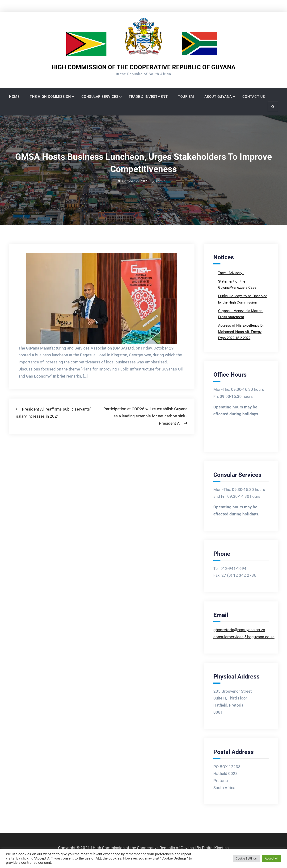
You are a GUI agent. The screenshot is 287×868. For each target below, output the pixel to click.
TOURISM (186, 97)
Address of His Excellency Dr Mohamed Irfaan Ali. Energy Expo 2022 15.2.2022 (241, 332)
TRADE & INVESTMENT (148, 97)
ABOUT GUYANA (218, 97)
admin (161, 181)
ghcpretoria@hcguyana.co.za (239, 630)
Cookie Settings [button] (246, 858)
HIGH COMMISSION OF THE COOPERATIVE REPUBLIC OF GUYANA (143, 67)
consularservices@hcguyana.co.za (244, 637)
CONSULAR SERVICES (100, 97)
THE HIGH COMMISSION (50, 97)
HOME (14, 97)
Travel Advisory (231, 273)
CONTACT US (254, 97)
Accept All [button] (272, 858)
